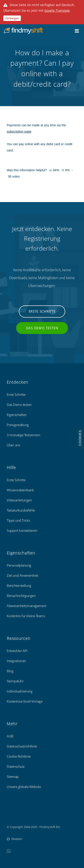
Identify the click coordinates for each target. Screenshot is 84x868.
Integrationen (16, 661)
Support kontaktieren (22, 530)
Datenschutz (16, 766)
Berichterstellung (19, 585)
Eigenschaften (17, 415)
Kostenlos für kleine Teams (26, 616)
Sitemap (13, 777)
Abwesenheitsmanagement (26, 606)
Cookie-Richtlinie (19, 756)
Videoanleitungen (19, 500)
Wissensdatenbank (20, 490)
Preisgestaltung (18, 425)
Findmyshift (15, 815)
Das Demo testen (42, 328)
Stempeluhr (15, 681)
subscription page (19, 131)
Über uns (13, 445)
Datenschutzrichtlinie (22, 746)
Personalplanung (19, 565)
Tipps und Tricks (18, 520)
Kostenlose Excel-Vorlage (25, 701)
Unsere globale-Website (24, 787)
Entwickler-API (17, 651)
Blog (10, 671)
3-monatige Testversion (23, 435)
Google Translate (57, 10)
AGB (10, 736)
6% (66, 170)
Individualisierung (19, 691)
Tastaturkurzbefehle (21, 510)
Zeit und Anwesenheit (22, 575)
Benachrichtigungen (21, 596)
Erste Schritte (42, 311)
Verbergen (12, 18)
